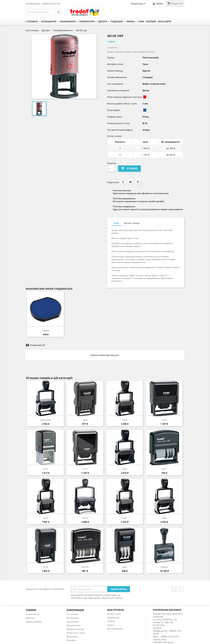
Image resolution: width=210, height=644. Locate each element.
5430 (125, 518)
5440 (125, 420)
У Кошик (129, 169)
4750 (46, 567)
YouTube (181, 589)
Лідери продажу (34, 622)
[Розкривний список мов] (139, 4)
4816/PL (85, 567)
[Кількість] (111, 169)
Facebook (174, 589)
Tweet (130, 182)
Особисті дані (114, 614)
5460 (125, 469)
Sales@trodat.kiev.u (163, 642)
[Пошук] (44, 12)
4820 (85, 420)
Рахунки (111, 621)
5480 (164, 518)
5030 (46, 518)
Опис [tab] (116, 223)
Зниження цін (33, 614)
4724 (46, 469)
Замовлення (113, 617)
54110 (85, 518)
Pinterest (138, 182)
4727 (85, 469)
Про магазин (73, 622)
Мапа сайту (72, 636)
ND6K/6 (164, 567)
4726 (164, 420)
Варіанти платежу (75, 629)
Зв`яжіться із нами (76, 633)
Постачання (72, 614)
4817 (164, 469)
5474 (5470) (46, 420)
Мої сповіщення (115, 629)
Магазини (71, 640)
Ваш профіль (116, 610)
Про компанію (73, 625)
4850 (125, 567)
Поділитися (123, 182)
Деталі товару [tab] (132, 223)
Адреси (111, 625)
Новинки (30, 618)
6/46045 (45, 331)
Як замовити (73, 618)
